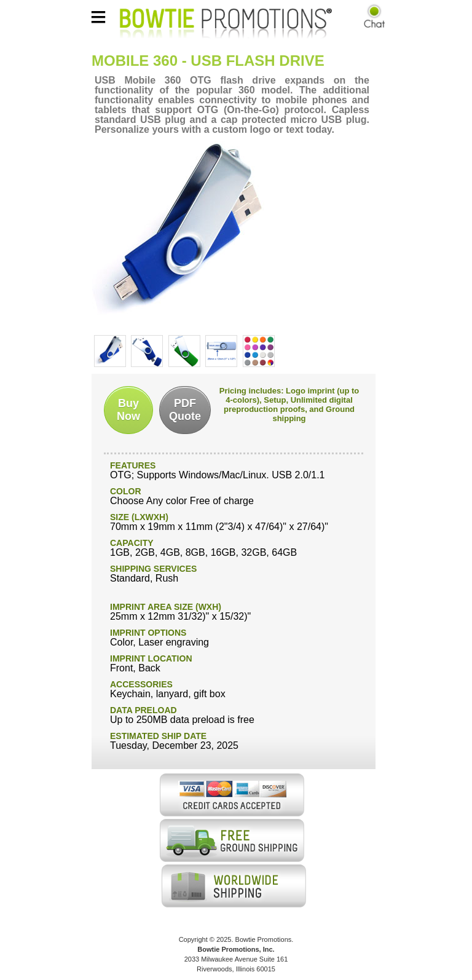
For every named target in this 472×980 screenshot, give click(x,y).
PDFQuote (185, 410)
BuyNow (128, 410)
